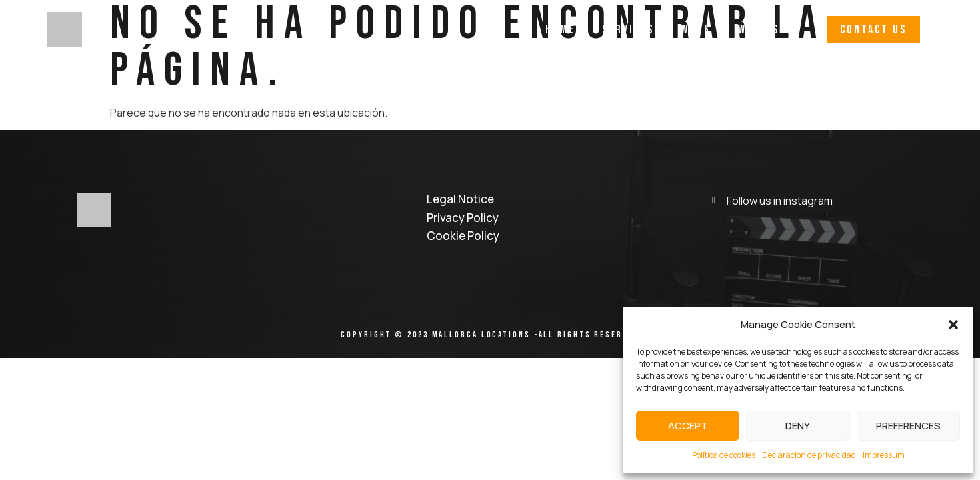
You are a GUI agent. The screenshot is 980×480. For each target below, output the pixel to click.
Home (560, 30)
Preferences (908, 426)
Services (628, 30)
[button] (953, 325)
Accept (688, 426)
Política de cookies (724, 455)
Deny (798, 426)
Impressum (884, 455)
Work (696, 30)
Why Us (759, 30)
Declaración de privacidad (809, 455)
